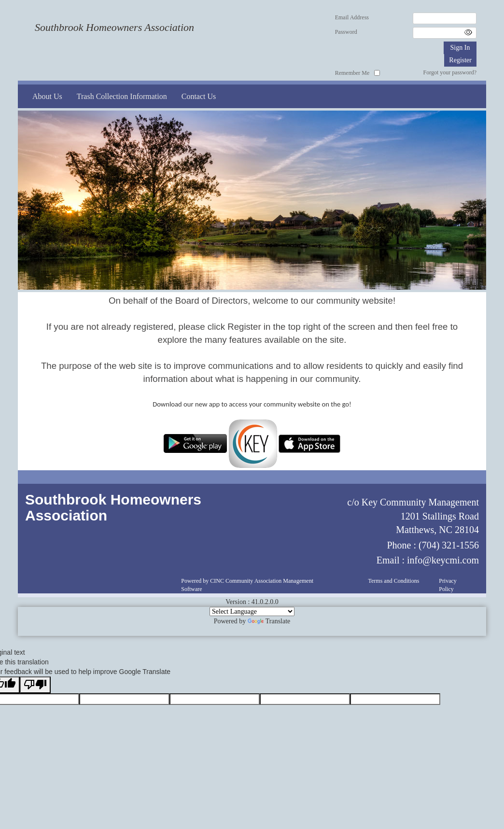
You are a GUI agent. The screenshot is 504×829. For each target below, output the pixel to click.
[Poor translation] (35, 685)
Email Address (352, 17)
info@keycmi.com (443, 560)
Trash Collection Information (122, 96)
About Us (47, 96)
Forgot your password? (450, 72)
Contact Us (199, 96)
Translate (269, 621)
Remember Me (352, 73)
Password (346, 32)
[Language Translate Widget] (252, 611)
